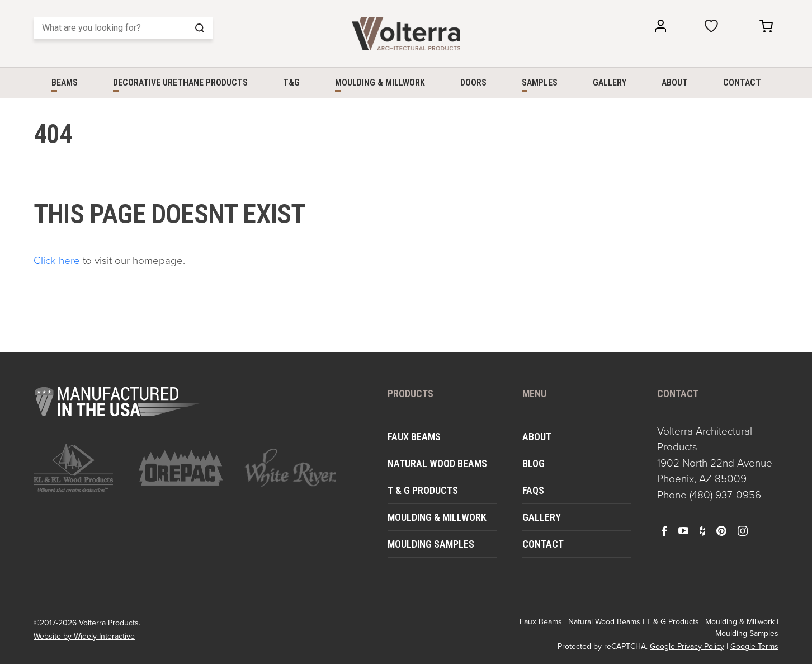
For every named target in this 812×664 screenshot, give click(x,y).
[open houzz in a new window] (702, 530)
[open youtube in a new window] (683, 530)
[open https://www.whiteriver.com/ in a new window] (290, 468)
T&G (291, 83)
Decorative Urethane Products (180, 83)
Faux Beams (414, 437)
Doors (473, 83)
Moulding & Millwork (380, 83)
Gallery (610, 83)
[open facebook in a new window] (664, 530)
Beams (65, 83)
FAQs (533, 490)
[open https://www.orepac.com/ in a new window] (185, 468)
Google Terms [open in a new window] (754, 646)
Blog (534, 463)
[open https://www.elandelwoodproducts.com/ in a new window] (79, 468)
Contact (742, 83)
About (675, 83)
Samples (540, 83)
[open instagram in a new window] (743, 530)
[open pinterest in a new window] (721, 530)
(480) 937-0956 (725, 495)
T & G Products (423, 490)
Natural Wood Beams (437, 463)
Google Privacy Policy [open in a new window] (687, 646)
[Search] (123, 28)
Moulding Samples (431, 544)
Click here (57, 260)
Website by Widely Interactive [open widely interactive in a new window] (84, 636)
